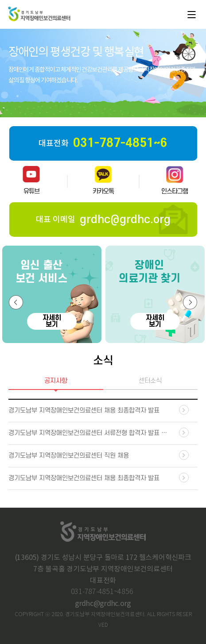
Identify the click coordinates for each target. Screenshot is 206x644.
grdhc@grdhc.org (103, 604)
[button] (16, 302)
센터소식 (150, 381)
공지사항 (56, 381)
